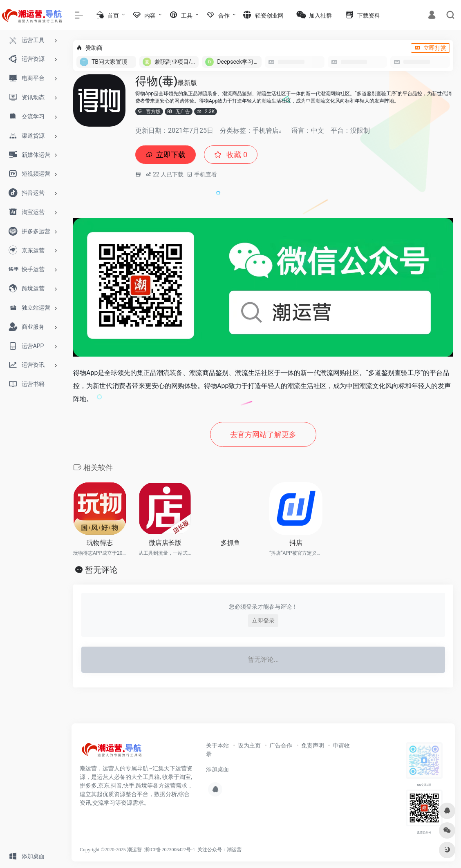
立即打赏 (430, 48)
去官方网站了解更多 (263, 434)
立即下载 (166, 155)
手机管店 (266, 131)
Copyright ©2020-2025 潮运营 (111, 850)
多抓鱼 (230, 543)
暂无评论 (101, 570)
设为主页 (249, 745)
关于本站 (217, 745)
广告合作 (281, 745)
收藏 (231, 155)
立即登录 (263, 620)
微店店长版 (165, 543)
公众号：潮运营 (224, 850)
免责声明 (313, 745)
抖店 (296, 543)
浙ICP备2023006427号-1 (170, 850)
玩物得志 (100, 543)
